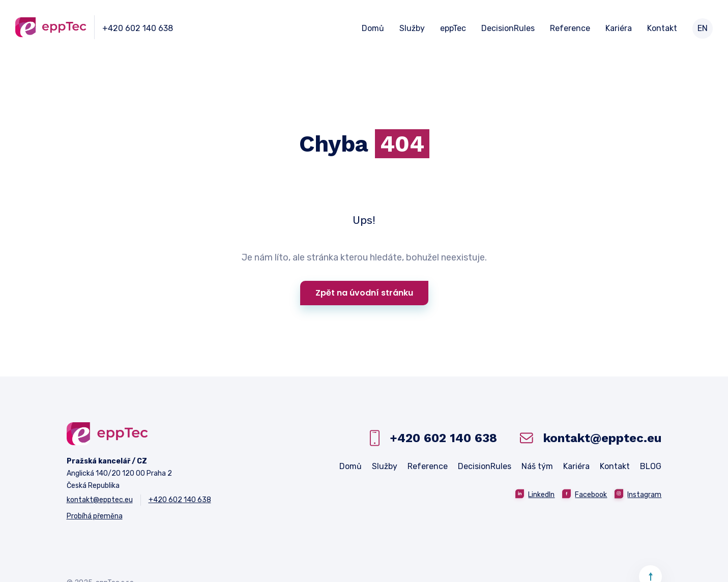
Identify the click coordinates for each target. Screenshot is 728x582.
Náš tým (537, 466)
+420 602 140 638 (138, 28)
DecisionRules (508, 28)
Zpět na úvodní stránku (364, 293)
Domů (373, 28)
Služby (412, 28)
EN (703, 28)
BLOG (651, 466)
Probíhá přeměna (95, 516)
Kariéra (619, 28)
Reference (570, 28)
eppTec (453, 28)
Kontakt (662, 28)
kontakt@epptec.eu (100, 500)
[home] (51, 27)
